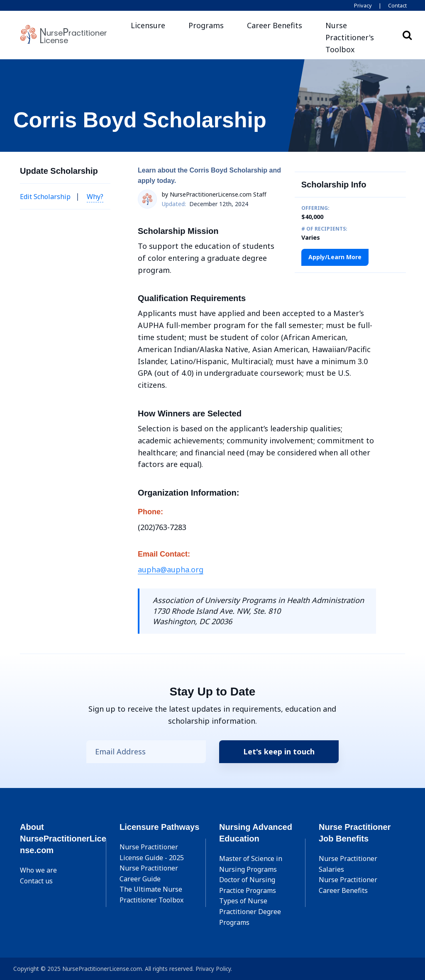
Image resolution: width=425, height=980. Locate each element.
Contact (397, 5)
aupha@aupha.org (171, 569)
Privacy (363, 5)
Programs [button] (206, 25)
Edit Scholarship (45, 197)
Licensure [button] (148, 25)
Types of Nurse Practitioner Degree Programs (250, 911)
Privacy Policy (213, 969)
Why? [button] (95, 197)
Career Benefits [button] (275, 25)
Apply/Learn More (335, 257)
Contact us (36, 881)
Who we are (38, 870)
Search (407, 35)
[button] (355, 37)
